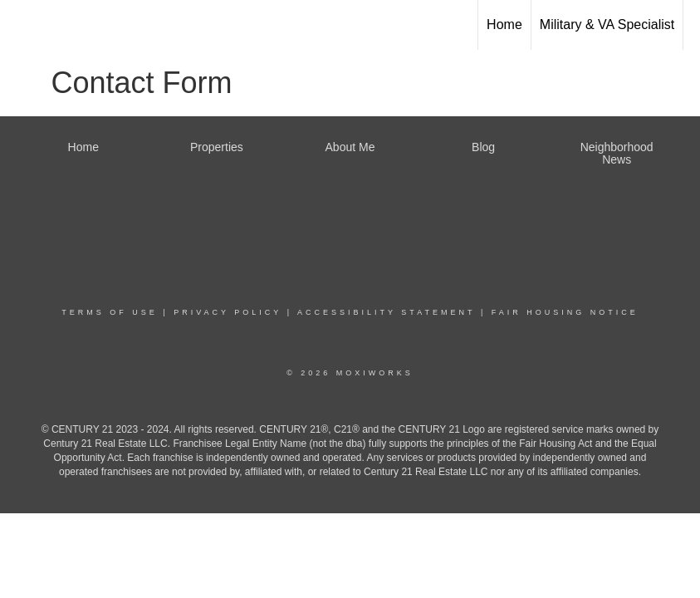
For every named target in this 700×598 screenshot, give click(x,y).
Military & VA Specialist (607, 25)
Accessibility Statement (386, 312)
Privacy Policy (228, 312)
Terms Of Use (110, 312)
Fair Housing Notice (565, 312)
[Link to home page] (21, 22)
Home (504, 25)
